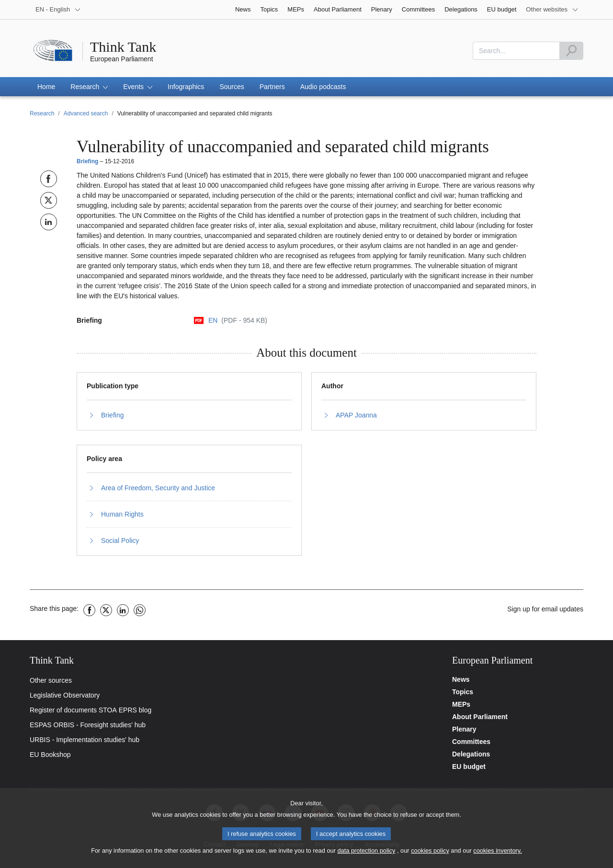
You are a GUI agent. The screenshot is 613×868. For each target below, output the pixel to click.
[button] (89, 87)
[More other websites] (552, 10)
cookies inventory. (497, 854)
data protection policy (366, 854)
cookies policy (430, 854)
